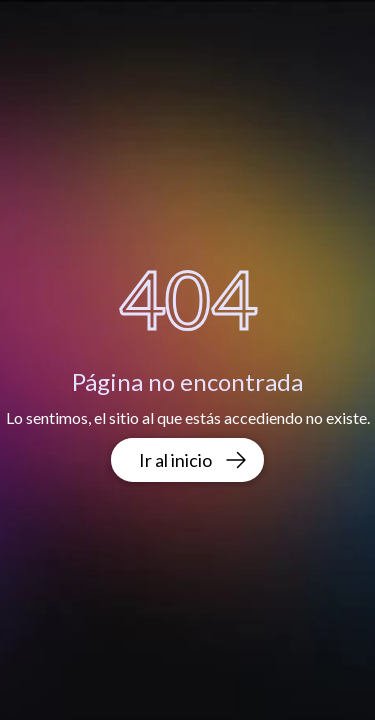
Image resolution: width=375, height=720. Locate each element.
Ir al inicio (193, 460)
